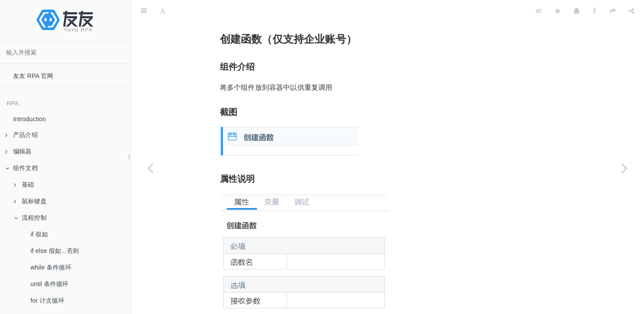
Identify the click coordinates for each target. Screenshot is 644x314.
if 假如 (39, 234)
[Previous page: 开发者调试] (150, 168)
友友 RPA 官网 (33, 76)
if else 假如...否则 (55, 251)
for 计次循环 (47, 300)
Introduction (30, 119)
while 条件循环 (51, 267)
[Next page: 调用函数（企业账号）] (624, 168)
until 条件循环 (50, 284)
